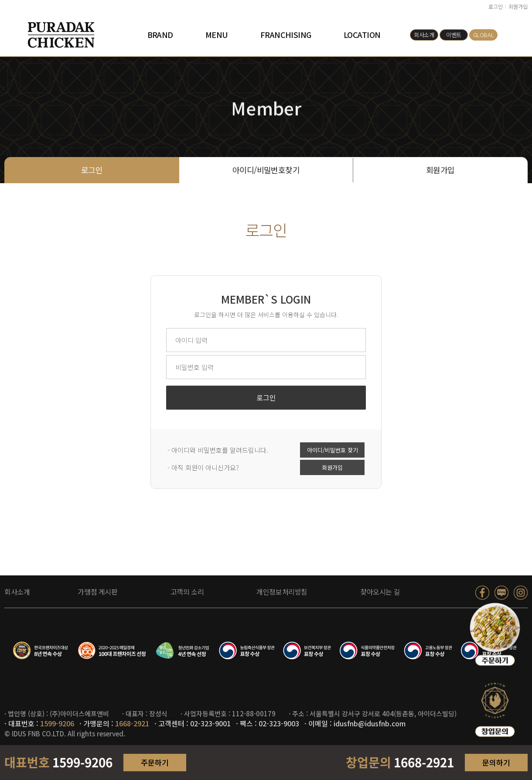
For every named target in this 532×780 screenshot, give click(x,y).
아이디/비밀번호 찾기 (332, 451)
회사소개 (424, 35)
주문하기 (155, 762)
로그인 (496, 6)
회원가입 (518, 6)
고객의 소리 (187, 592)
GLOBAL (484, 35)
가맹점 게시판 (97, 592)
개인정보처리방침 (282, 592)
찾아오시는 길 (380, 592)
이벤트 (454, 35)
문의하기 (496, 762)
